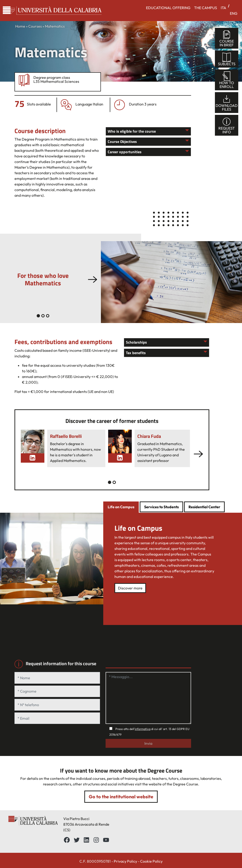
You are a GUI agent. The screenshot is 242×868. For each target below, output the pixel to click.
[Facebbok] (67, 840)
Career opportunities (125, 152)
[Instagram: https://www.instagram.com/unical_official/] (96, 840)
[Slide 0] (38, 316)
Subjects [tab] (227, 59)
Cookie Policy (151, 861)
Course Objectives (122, 142)
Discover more (130, 588)
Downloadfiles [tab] (227, 103)
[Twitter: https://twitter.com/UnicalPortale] (77, 840)
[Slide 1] (43, 316)
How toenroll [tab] (227, 80)
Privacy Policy (125, 861)
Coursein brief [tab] (227, 38)
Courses (35, 26)
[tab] (121, 507)
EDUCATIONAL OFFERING (168, 8)
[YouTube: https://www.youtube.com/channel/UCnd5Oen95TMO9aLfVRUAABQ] (106, 840)
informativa (143, 729)
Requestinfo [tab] (227, 125)
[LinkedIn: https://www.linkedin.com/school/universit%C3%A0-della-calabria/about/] (86, 840)
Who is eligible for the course (132, 131)
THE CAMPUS (206, 8)
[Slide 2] (48, 316)
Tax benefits (136, 353)
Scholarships (136, 342)
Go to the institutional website (121, 797)
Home (20, 26)
